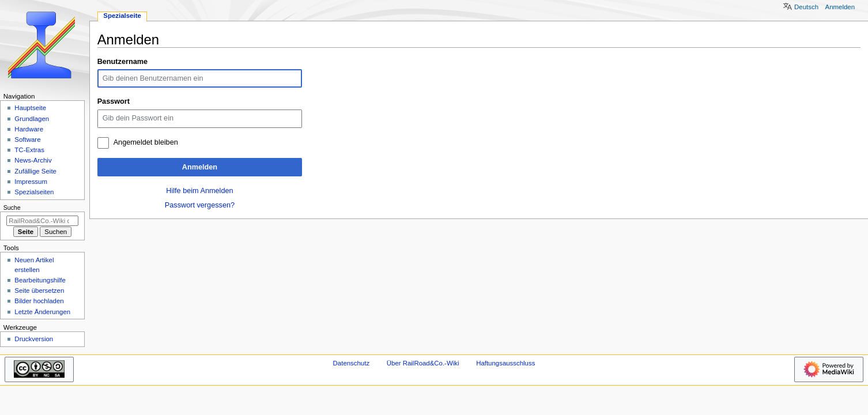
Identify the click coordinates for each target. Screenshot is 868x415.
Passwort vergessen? (200, 205)
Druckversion (34, 339)
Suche (12, 207)
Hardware (29, 129)
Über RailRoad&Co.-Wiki (423, 363)
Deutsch (806, 7)
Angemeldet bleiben (146, 142)
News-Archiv (33, 160)
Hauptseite (30, 108)
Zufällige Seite (35, 171)
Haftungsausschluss (505, 363)
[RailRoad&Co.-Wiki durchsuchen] (42, 221)
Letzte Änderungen (42, 312)
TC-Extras (29, 150)
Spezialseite (122, 16)
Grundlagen (32, 119)
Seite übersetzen (39, 290)
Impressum (31, 182)
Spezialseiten (34, 192)
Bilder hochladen (39, 301)
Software (27, 139)
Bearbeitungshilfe (40, 280)
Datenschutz (352, 363)
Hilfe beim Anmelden (199, 191)
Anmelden (200, 167)
